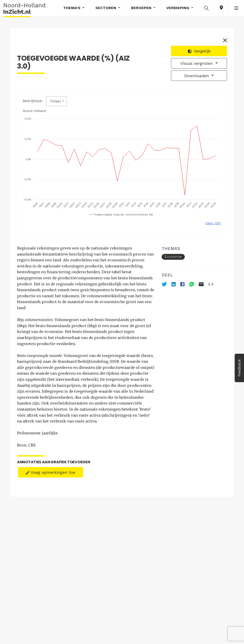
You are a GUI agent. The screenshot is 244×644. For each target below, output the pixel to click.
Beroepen (142, 8)
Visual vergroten (197, 63)
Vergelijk (199, 51)
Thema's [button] (72, 8)
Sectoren (106, 8)
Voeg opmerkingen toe (51, 472)
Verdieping (178, 8)
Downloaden (197, 76)
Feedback (239, 368)
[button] (206, 8)
